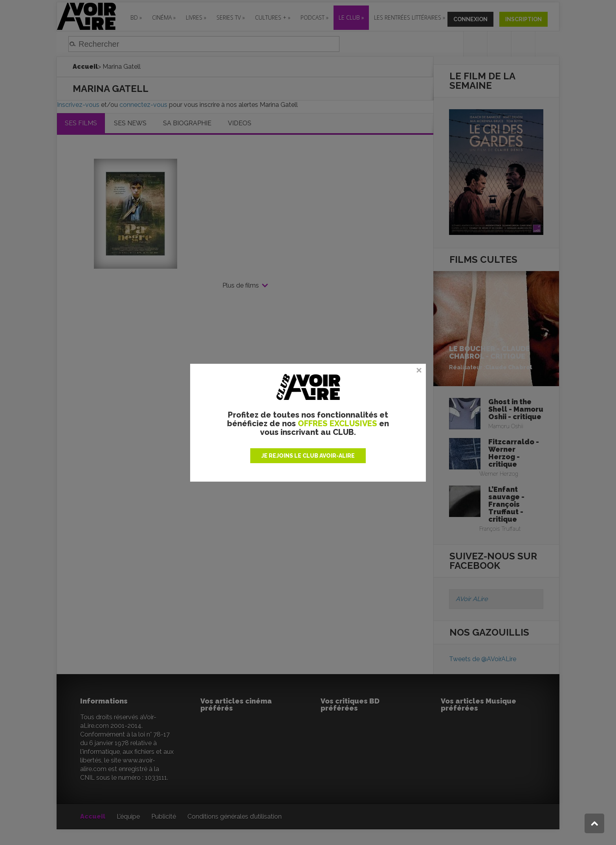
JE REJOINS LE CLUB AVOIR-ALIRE (308, 456)
